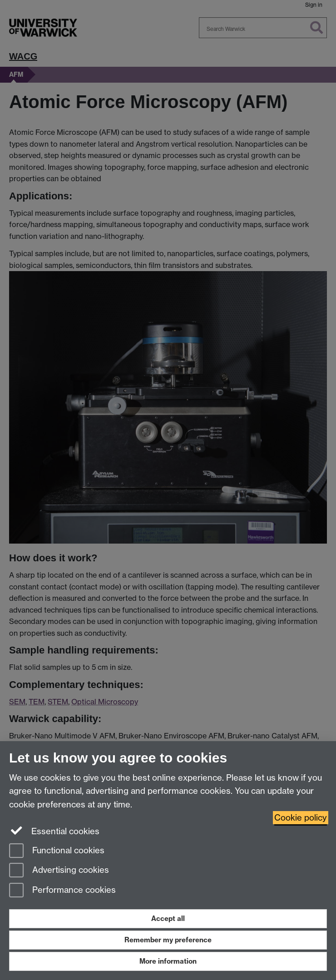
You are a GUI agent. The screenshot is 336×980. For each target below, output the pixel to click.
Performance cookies (62, 891)
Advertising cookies (59, 871)
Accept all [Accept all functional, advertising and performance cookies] (168, 918)
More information (168, 961)
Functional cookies (57, 851)
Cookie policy (301, 818)
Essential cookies (54, 831)
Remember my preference (168, 940)
